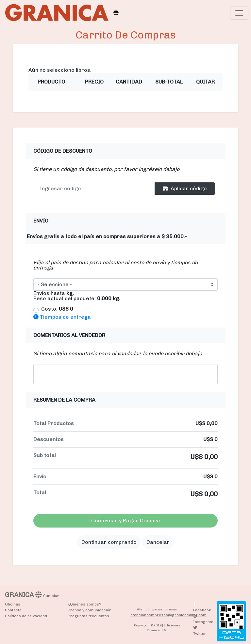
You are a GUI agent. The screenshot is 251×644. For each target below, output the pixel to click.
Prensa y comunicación (90, 610)
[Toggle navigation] (239, 13)
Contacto (13, 610)
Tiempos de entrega (62, 317)
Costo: (57, 309)
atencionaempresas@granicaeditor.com (168, 615)
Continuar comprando (109, 542)
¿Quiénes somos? (84, 604)
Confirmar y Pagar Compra (126, 521)
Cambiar (51, 596)
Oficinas (13, 604)
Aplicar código (185, 188)
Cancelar (158, 542)
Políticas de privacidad (26, 616)
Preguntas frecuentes (88, 616)
